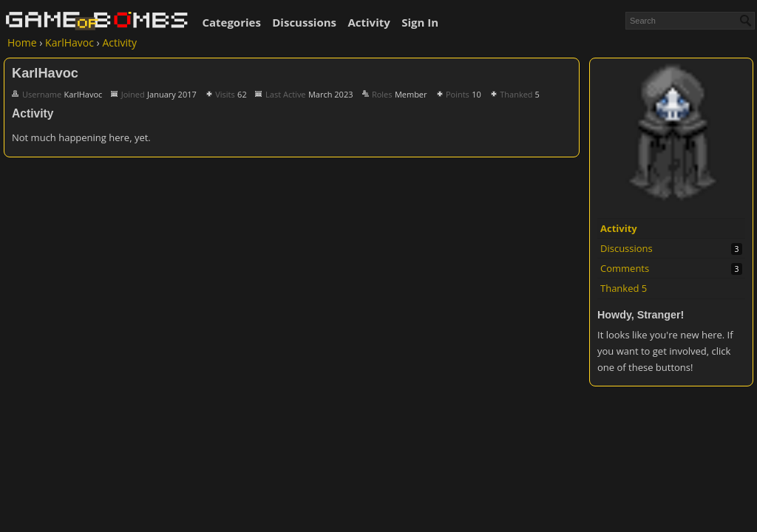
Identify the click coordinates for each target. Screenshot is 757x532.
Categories (231, 22)
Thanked (624, 288)
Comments (625, 268)
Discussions (304, 22)
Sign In (420, 22)
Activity (369, 22)
